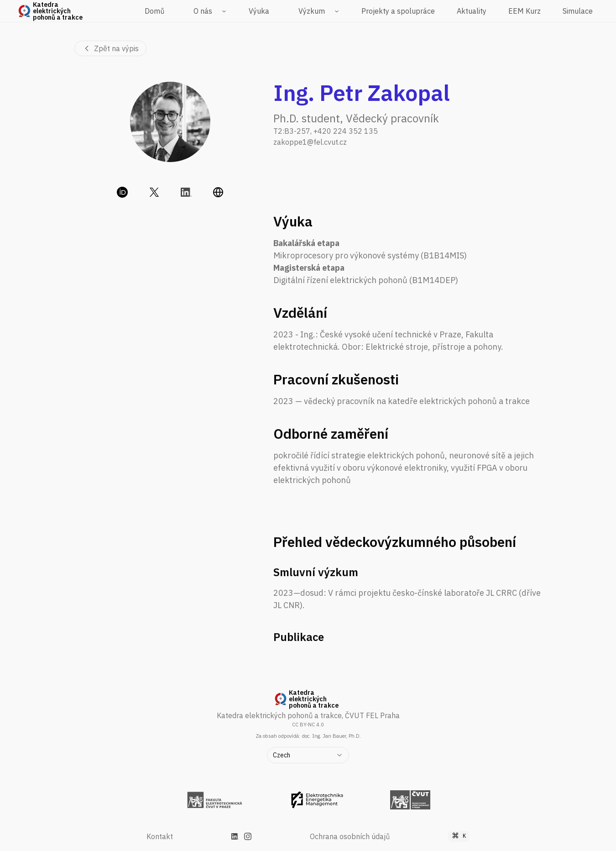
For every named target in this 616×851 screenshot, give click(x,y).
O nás (203, 11)
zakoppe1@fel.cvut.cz (310, 142)
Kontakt (160, 836)
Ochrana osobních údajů (350, 836)
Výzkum (312, 11)
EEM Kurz (525, 11)
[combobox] (308, 755)
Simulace (578, 11)
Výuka (259, 11)
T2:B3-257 (292, 131)
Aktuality (472, 11)
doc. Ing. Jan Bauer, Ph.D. (331, 736)
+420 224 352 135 (346, 131)
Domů (154, 11)
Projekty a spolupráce (398, 11)
